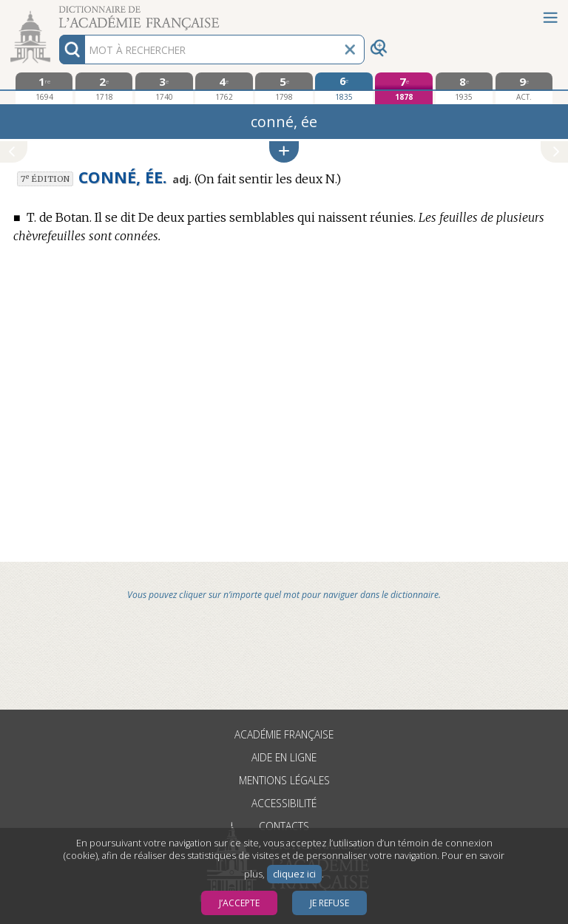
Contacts (284, 826)
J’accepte (239, 903)
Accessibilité (284, 803)
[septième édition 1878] (403, 88)
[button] (284, 152)
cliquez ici (294, 874)
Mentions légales (284, 780)
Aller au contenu (58, 13)
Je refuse (329, 903)
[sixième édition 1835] (344, 88)
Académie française (284, 734)
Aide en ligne (284, 757)
